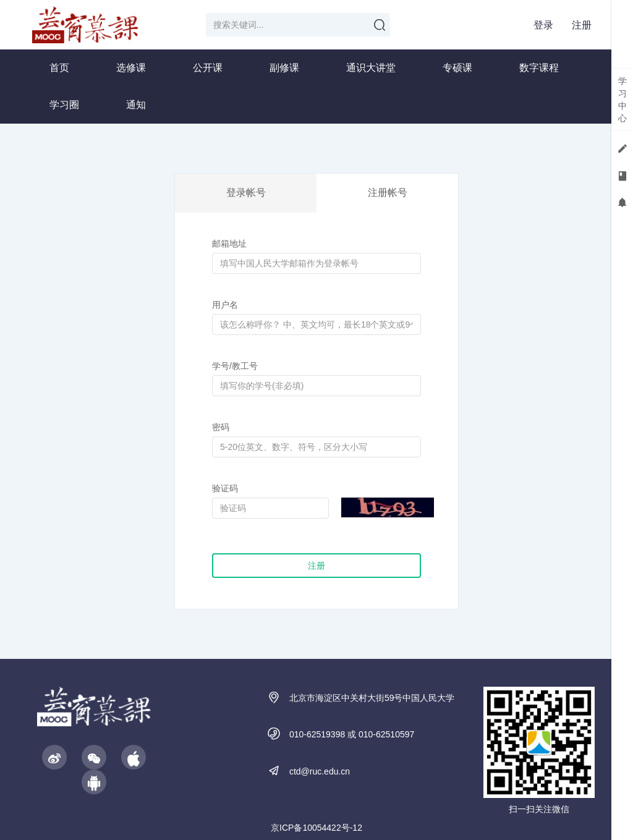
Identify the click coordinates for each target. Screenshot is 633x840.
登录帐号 (246, 193)
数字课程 (539, 68)
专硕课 (457, 68)
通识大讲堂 (371, 68)
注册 (582, 25)
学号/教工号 (235, 366)
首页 (59, 68)
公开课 (208, 68)
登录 (543, 25)
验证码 (225, 488)
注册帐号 (388, 193)
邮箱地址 (229, 244)
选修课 (131, 68)
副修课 (284, 68)
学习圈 (64, 105)
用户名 (225, 305)
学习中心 (622, 100)
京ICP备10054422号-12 (316, 828)
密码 (221, 427)
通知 (136, 105)
